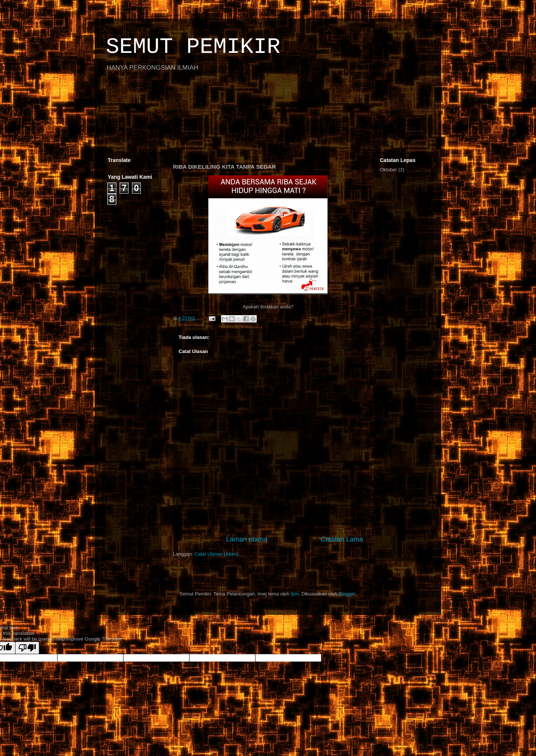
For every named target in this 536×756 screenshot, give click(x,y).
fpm (295, 594)
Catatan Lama (342, 539)
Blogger (347, 594)
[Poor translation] (27, 648)
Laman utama (247, 539)
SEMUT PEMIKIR (193, 47)
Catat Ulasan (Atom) (217, 554)
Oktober (388, 170)
